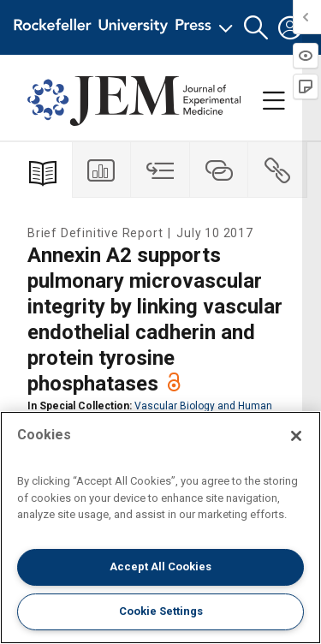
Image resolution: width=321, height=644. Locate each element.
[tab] (102, 170)
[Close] (296, 436)
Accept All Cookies (160, 566)
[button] (256, 28)
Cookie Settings (161, 611)
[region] (160, 528)
